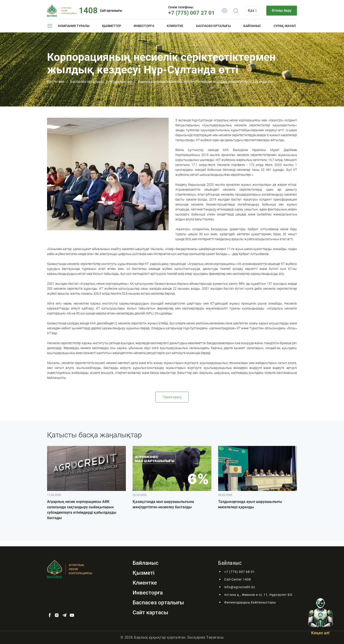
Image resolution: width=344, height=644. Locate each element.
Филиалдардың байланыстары (250, 602)
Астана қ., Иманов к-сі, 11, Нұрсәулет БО (258, 595)
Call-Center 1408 (238, 579)
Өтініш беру (282, 10)
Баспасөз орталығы (213, 26)
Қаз (252, 10)
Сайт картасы (150, 612)
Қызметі (144, 573)
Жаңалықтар (121, 82)
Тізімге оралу (172, 397)
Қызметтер (112, 26)
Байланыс (252, 26)
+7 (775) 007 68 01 (240, 572)
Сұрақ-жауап (285, 26)
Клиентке (175, 26)
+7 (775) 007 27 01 (191, 13)
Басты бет (56, 82)
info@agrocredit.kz (240, 587)
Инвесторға (144, 26)
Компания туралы (74, 26)
